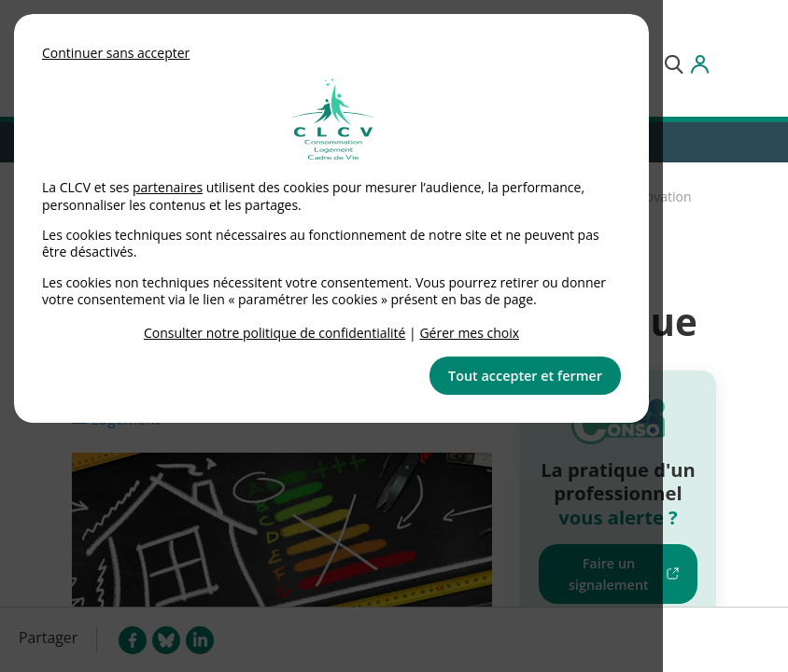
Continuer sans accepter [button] (116, 53)
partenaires (168, 187)
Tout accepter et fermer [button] (525, 376)
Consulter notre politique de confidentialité (275, 333)
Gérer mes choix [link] (469, 333)
